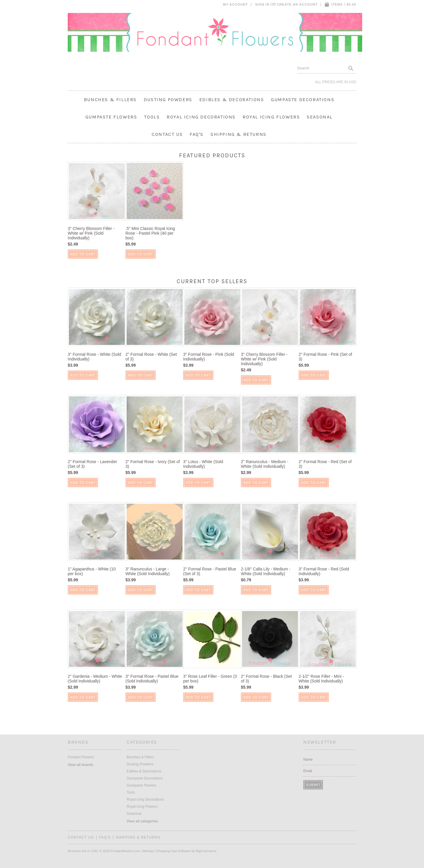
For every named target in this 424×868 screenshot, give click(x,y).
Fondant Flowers (81, 757)
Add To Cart (83, 254)
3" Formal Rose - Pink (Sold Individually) (209, 357)
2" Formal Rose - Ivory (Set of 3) (153, 464)
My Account (235, 4)
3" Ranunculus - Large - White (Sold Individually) (148, 571)
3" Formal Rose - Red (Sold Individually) (324, 571)
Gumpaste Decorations (303, 100)
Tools (152, 117)
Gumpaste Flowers (111, 117)
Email (308, 771)
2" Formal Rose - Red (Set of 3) (325, 464)
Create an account (297, 4)
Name (308, 759)
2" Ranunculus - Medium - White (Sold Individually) (265, 464)
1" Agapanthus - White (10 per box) (92, 571)
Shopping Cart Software (174, 851)
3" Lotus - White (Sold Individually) (203, 464)
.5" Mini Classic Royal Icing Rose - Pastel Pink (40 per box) (150, 233)
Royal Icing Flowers (271, 117)
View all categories (142, 821)
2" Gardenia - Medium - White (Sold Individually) (95, 679)
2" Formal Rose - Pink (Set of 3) (325, 357)
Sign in (262, 4)
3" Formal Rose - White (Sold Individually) (95, 357)
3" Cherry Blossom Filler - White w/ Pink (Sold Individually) (91, 233)
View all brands (81, 765)
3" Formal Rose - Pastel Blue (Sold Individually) (152, 679)
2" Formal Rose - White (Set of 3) (151, 357)
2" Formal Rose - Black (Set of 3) (266, 679)
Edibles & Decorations (232, 100)
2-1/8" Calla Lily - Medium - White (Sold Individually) (266, 571)
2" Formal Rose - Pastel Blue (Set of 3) (210, 571)
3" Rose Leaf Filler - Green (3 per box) (210, 679)
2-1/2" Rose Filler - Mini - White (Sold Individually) (321, 679)
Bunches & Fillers (110, 100)
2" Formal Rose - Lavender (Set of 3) (92, 464)
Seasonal (320, 117)
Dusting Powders (168, 100)
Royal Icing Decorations (201, 117)
